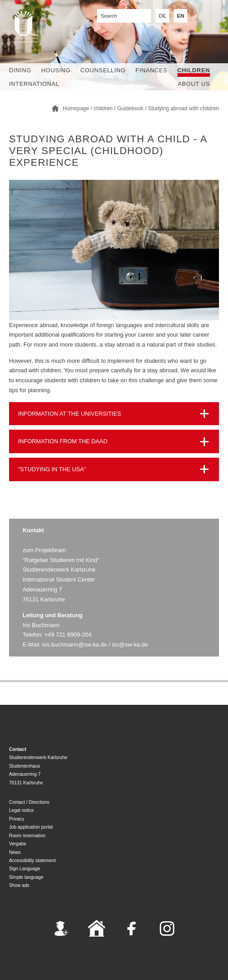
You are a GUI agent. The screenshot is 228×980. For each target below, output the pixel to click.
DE (163, 16)
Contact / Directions (29, 802)
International (34, 84)
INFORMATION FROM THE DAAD (63, 441)
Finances (151, 70)
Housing (56, 70)
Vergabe (18, 844)
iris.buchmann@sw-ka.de (74, 645)
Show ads (19, 885)
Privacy (17, 819)
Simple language (26, 877)
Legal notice (21, 810)
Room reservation (27, 836)
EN (181, 16)
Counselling (103, 70)
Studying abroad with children (184, 108)
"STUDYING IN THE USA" (52, 469)
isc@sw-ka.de (130, 645)
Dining (20, 70)
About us (194, 84)
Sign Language (25, 869)
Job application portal (31, 827)
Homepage (76, 108)
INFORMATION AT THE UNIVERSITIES (70, 414)
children (194, 70)
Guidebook (130, 108)
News (15, 852)
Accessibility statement (33, 860)
